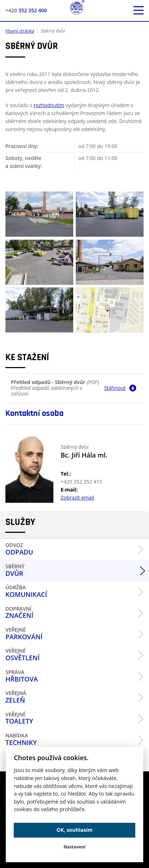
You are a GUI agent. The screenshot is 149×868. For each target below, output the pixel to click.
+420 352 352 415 (81, 482)
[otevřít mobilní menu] (139, 10)
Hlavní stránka (20, 31)
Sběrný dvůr (53, 31)
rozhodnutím (49, 105)
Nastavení (74, 847)
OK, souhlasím (75, 830)
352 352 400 (26, 10)
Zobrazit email (77, 498)
